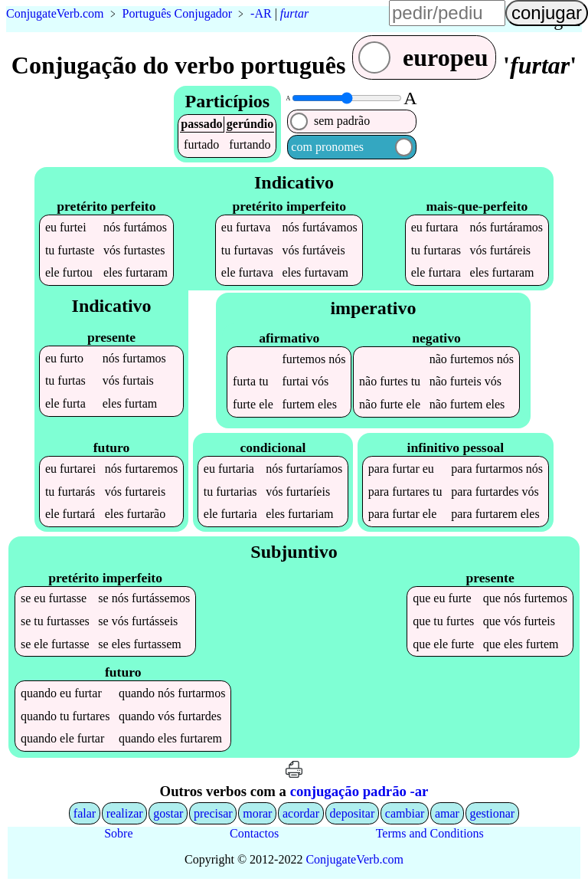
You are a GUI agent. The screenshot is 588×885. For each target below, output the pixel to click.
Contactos (254, 833)
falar (85, 813)
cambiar (405, 813)
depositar (353, 813)
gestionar (493, 813)
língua (355, 20)
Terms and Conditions (430, 833)
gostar (168, 813)
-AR (261, 13)
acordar (301, 813)
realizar (125, 813)
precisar (213, 813)
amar (447, 813)
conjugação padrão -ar (359, 791)
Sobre (118, 833)
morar (257, 813)
